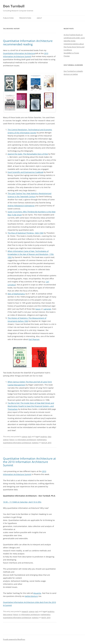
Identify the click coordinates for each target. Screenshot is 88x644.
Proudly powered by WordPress (14, 639)
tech (30, 437)
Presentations (25, 18)
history (12, 440)
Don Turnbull (14, 6)
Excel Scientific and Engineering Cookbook (25, 172)
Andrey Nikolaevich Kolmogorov (21, 206)
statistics (35, 443)
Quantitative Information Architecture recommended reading (28, 42)
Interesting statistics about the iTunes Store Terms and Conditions (74, 47)
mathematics (42, 440)
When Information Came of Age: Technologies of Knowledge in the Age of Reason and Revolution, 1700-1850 (31, 254)
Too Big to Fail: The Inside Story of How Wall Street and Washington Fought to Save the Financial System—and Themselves (31, 406)
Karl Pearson (34, 339)
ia (16, 440)
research (25, 611)
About (39, 18)
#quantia (37, 593)
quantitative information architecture (17, 443)
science (24, 437)
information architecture (27, 440)
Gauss (38, 309)
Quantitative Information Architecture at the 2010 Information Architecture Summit (29, 462)
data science (8, 614)
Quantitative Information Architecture (19, 53)
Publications (8, 18)
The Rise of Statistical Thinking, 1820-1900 (25, 233)
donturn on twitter (71, 74)
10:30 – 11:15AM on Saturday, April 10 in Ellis (22, 502)
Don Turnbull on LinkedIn (73, 71)
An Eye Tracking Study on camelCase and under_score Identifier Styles (74, 38)
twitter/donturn (31, 596)
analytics (44, 437)
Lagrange (47, 309)
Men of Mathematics (16, 294)
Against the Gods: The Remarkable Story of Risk (28, 154)
